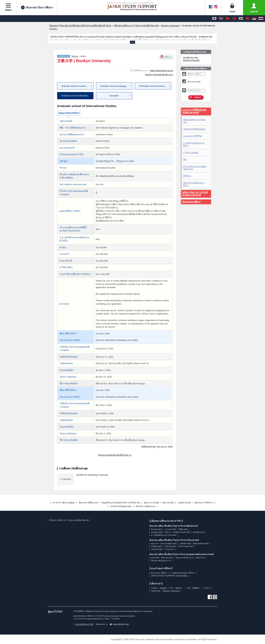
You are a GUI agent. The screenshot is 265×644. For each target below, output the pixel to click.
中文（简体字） (177, 588)
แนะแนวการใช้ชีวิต (192, 136)
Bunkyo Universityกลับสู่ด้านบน (159, 75)
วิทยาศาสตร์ (170, 546)
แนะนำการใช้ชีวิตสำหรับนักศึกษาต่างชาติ (195, 111)
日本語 (154, 588)
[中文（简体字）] (228, 19)
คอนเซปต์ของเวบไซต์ (83, 624)
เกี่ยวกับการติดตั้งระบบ (146, 506)
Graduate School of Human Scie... (77, 86)
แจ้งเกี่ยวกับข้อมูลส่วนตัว (121, 506)
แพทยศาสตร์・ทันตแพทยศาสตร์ (194, 544)
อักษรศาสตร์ (156, 529)
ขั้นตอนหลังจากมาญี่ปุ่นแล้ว (194, 121)
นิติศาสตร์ (183, 529)
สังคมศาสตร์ (199, 532)
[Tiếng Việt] (248, 19)
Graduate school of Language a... (115, 86)
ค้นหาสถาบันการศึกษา (37, 7)
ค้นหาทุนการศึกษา (192, 202)
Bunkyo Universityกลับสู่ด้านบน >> (115, 455)
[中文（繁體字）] (234, 19)
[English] (221, 19)
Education (114, 96)
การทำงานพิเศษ (191, 153)
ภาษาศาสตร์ (170, 529)
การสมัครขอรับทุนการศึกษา (194, 144)
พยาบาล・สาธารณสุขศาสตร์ (164, 544)
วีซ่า (185, 159)
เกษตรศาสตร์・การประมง (162, 549)
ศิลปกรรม (200, 558)
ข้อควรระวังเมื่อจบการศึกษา (194, 184)
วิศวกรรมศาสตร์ (186, 546)
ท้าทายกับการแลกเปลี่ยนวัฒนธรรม (195, 168)
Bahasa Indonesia (171, 591)
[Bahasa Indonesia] (254, 19)
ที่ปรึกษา (187, 176)
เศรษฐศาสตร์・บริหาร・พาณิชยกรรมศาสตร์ (171, 532)
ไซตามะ (75, 56)
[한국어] (241, 19)
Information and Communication (153, 86)
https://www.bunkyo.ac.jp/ (161, 71)
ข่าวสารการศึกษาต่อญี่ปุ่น (64, 503)
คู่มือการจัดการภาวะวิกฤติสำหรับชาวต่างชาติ (195, 194)
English (163, 588)
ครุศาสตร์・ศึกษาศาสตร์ (162, 558)
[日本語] (214, 19)
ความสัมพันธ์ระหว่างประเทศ (163, 535)
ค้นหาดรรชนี (168, 503)
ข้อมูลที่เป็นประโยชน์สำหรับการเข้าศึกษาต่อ (121, 503)
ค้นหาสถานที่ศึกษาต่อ (88, 503)
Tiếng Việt (155, 591)
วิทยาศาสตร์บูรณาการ (161, 561)
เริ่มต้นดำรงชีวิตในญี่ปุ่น (194, 129)
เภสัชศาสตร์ (156, 546)
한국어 (207, 588)
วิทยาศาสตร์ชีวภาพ (184, 558)
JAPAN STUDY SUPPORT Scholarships (169, 576)
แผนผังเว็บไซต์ (184, 503)
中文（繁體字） (194, 588)
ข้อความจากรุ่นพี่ (151, 503)
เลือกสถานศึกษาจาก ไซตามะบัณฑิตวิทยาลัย (69, 520)
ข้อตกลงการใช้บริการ (204, 503)
